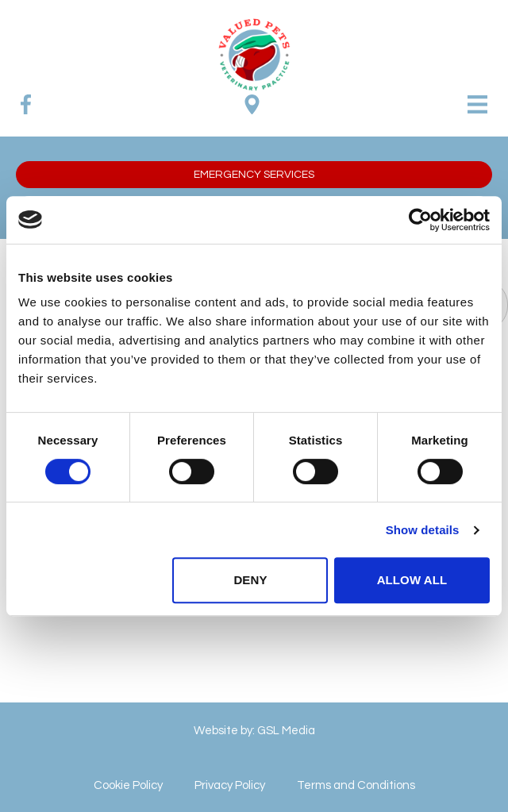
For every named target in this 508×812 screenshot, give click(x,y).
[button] (254, 175)
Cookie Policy (128, 785)
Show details (423, 530)
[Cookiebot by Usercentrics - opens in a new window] (420, 220)
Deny (250, 580)
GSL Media (286, 731)
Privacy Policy (230, 785)
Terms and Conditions (356, 785)
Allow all (412, 580)
